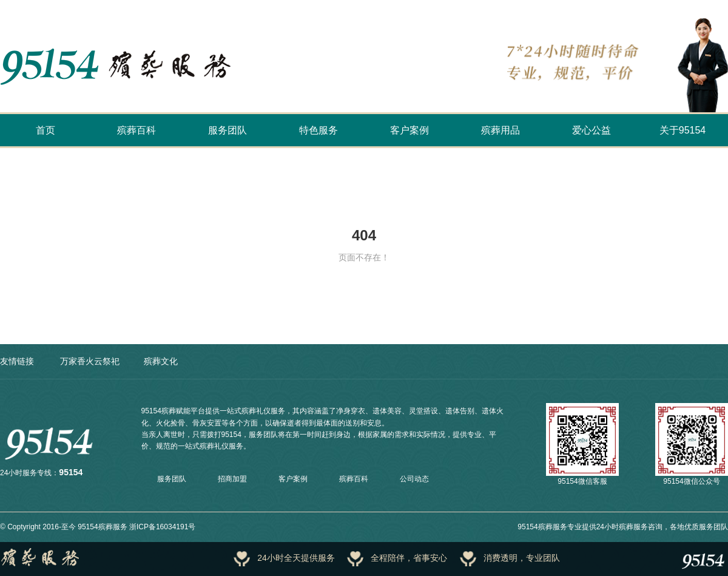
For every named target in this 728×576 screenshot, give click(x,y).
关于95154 (683, 130)
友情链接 (17, 361)
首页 (45, 130)
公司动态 (414, 479)
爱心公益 (591, 130)
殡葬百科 (136, 130)
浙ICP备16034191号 (162, 527)
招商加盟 (232, 479)
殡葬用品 (500, 130)
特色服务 (318, 130)
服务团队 (227, 130)
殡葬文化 (161, 361)
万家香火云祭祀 (90, 361)
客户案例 (409, 130)
